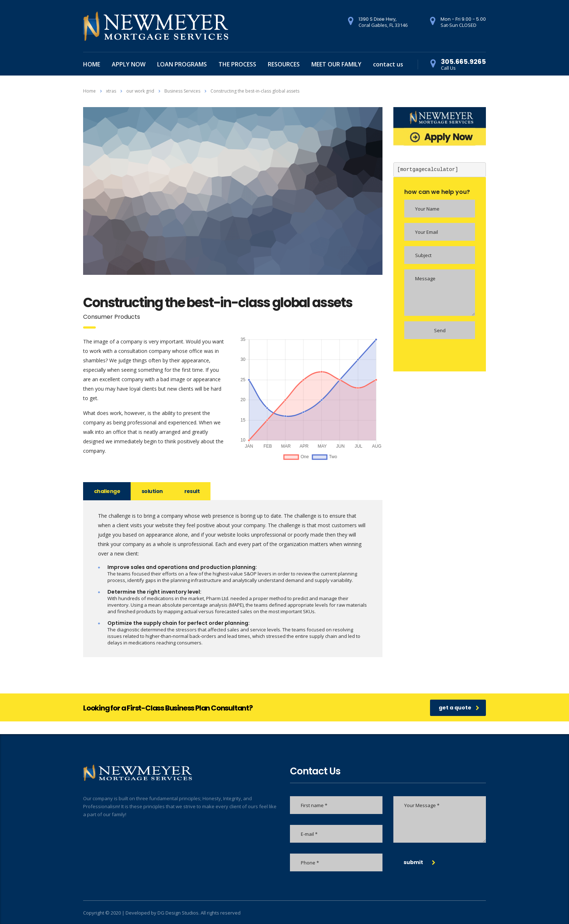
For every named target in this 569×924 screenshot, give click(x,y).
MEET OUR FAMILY (336, 64)
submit (419, 862)
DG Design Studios (178, 913)
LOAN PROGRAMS (182, 64)
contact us (388, 64)
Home (89, 91)
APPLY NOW (129, 64)
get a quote (459, 708)
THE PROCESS (237, 64)
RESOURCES (284, 64)
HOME (92, 64)
